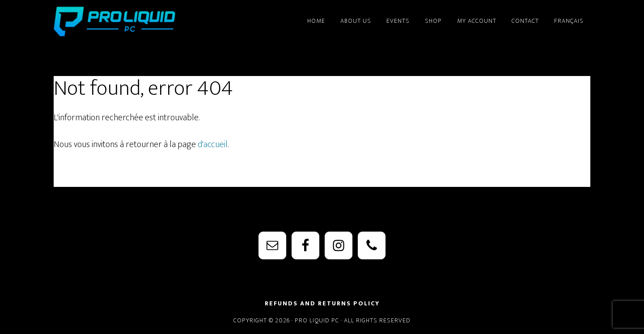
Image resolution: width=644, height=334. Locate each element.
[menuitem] (569, 17)
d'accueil (213, 144)
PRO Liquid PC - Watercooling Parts (134, 21)
